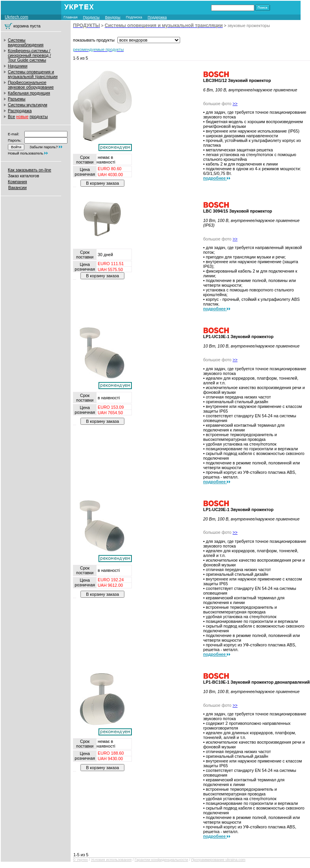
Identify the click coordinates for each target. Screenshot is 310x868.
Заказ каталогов (24, 176)
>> (235, 104)
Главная (71, 17)
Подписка (134, 17)
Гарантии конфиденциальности (161, 860)
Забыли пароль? (44, 147)
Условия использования (111, 860)
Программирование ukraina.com (218, 860)
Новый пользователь (26, 153)
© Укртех (80, 860)
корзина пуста (27, 26)
